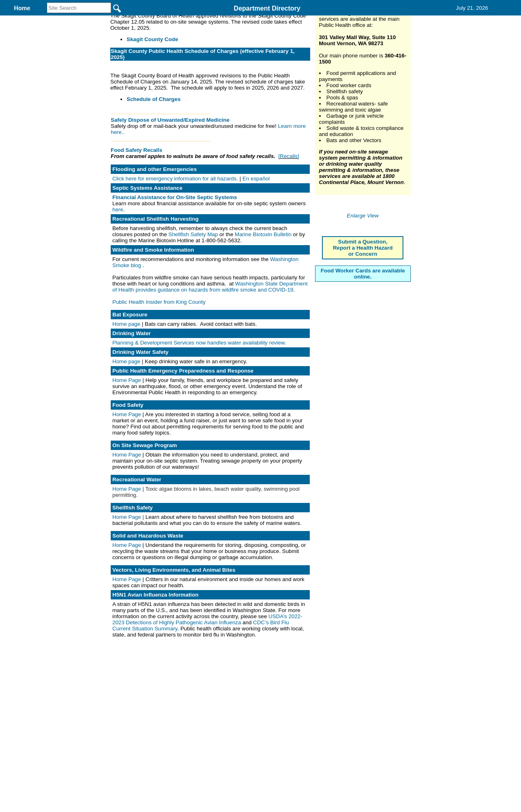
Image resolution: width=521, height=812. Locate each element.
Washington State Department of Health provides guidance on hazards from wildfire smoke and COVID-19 (210, 340)
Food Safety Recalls (137, 203)
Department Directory (267, 8)
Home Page (127, 433)
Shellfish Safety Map (194, 287)
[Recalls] (289, 209)
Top (125, 713)
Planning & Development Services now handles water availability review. (199, 396)
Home (181, 713)
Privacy (257, 713)
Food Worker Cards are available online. (363, 410)
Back (150, 713)
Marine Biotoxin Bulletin (263, 287)
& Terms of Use (287, 713)
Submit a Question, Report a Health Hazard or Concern (363, 384)
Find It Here (265, 20)
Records (319, 20)
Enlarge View (363, 352)
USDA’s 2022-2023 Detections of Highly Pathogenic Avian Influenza (207, 672)
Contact (367, 20)
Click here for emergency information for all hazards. (176, 232)
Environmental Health (191, 20)
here (118, 262)
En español (256, 232)
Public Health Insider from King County (159, 355)
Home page (126, 377)
